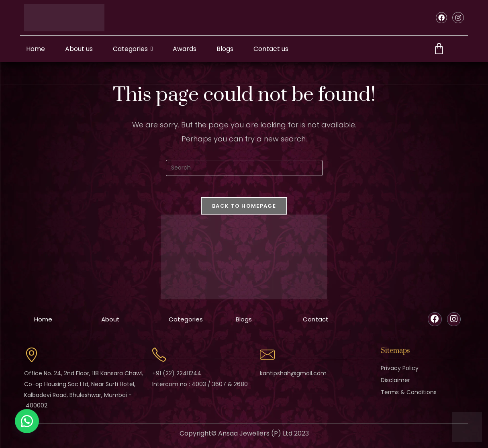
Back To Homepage (244, 209)
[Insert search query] (244, 168)
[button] (28, 420)
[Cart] (439, 49)
